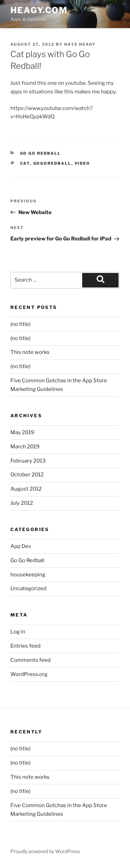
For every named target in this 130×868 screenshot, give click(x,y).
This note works (30, 352)
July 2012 (22, 503)
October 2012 (27, 475)
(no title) (20, 324)
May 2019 (22, 432)
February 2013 (28, 461)
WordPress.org (29, 674)
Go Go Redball (41, 153)
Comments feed (31, 660)
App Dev (21, 546)
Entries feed (25, 646)
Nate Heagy (80, 44)
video (83, 163)
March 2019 (25, 447)
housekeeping (28, 575)
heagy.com (39, 10)
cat (25, 163)
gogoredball (52, 163)
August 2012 (26, 489)
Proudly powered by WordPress (45, 851)
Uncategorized (28, 588)
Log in (18, 632)
